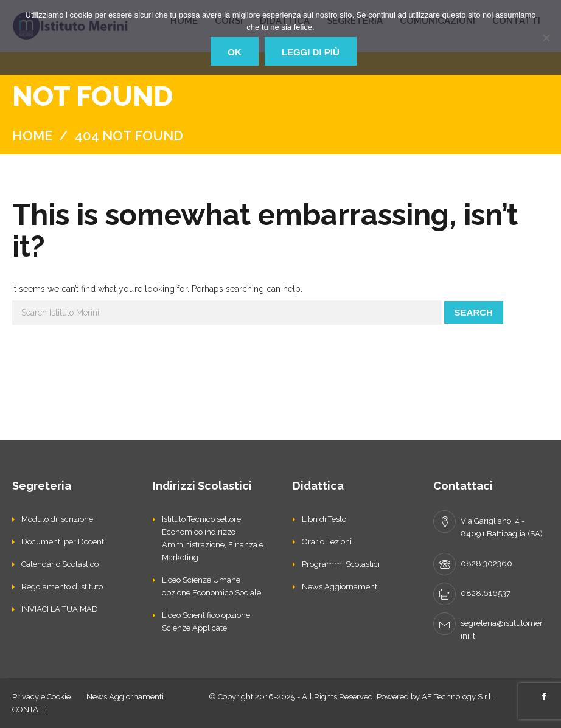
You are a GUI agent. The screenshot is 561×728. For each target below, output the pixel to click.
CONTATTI (30, 709)
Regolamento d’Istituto (62, 587)
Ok (235, 52)
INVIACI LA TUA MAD (60, 609)
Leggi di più (311, 52)
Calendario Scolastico (60, 564)
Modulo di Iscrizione (57, 519)
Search (474, 312)
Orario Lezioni (327, 542)
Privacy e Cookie (41, 697)
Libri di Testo (324, 519)
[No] (546, 38)
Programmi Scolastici (341, 564)
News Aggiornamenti (340, 587)
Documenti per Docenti (64, 542)
